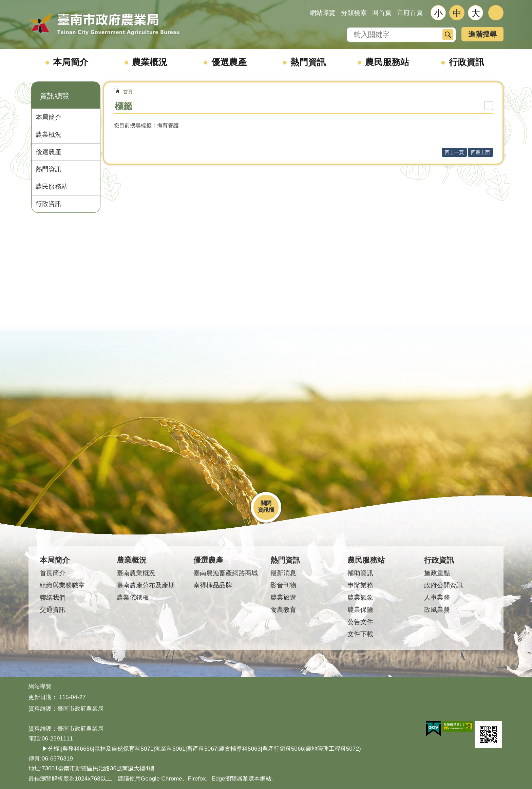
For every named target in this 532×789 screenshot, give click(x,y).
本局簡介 (71, 62)
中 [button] (457, 13)
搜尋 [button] (448, 35)
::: (31, 84)
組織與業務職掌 (62, 585)
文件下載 (360, 634)
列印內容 (489, 106)
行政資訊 (467, 62)
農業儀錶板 (133, 597)
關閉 (266, 503)
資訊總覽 (55, 96)
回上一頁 (454, 152)
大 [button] (476, 13)
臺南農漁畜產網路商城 (226, 573)
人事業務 (437, 597)
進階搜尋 (482, 34)
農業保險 (360, 610)
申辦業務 (360, 585)
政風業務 (437, 610)
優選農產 (229, 62)
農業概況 (150, 62)
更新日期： (43, 697)
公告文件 (360, 622)
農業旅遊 (283, 597)
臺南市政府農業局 (105, 24)
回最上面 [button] (480, 152)
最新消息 (283, 573)
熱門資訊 (308, 62)
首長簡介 (53, 573)
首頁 (128, 92)
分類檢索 (354, 13)
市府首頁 (410, 13)
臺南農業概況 (136, 573)
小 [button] (438, 13)
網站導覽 (323, 13)
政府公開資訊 (443, 585)
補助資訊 (360, 573)
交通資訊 (53, 610)
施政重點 (437, 573)
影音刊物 (283, 585)
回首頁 (382, 13)
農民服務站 (387, 62)
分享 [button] (496, 13)
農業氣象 (360, 597)
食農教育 (283, 610)
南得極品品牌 (213, 585)
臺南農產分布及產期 (146, 585)
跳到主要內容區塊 (4, 4)
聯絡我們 (53, 597)
